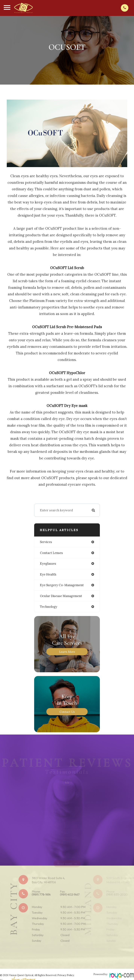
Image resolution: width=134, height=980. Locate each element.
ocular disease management (61, 596)
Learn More (67, 652)
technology (49, 607)
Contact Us (67, 712)
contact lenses (51, 553)
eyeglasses (48, 564)
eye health (48, 574)
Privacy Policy (66, 975)
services (46, 542)
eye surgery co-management (62, 585)
